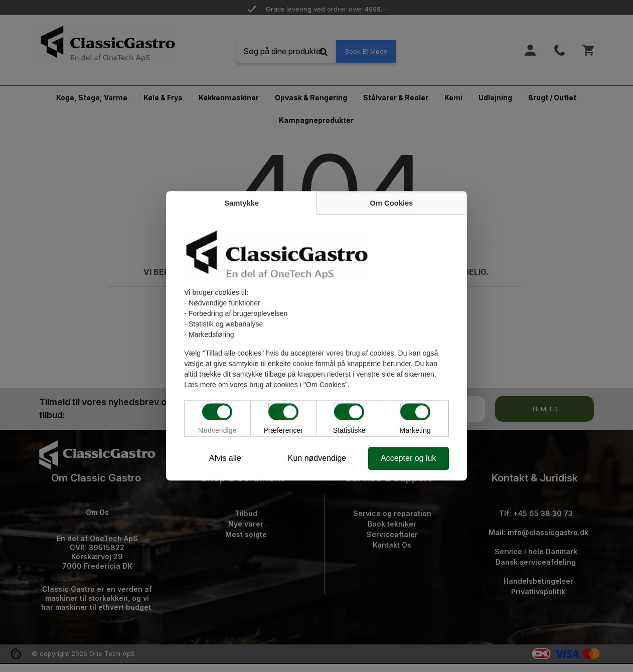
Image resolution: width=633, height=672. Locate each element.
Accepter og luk (409, 459)
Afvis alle (225, 459)
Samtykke (241, 203)
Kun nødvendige (317, 459)
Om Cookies (392, 203)
